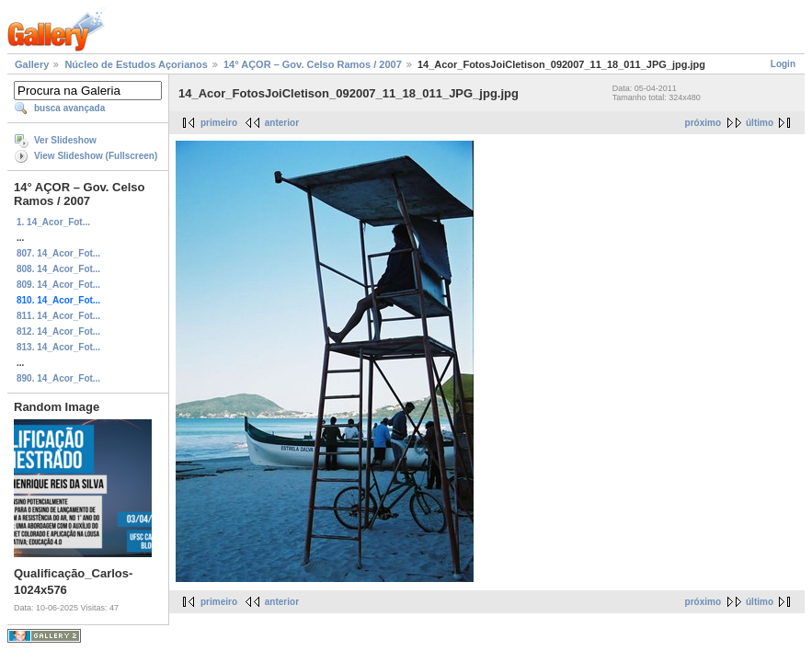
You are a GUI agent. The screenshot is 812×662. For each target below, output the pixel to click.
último (760, 123)
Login (783, 64)
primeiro (219, 123)
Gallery (32, 64)
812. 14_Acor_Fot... (58, 331)
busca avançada (69, 108)
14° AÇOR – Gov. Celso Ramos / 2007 (313, 64)
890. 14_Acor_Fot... (58, 378)
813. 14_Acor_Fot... (58, 347)
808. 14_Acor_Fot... (58, 269)
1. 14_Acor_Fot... (53, 222)
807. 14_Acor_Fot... (58, 253)
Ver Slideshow (65, 140)
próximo (703, 123)
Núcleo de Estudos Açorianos (136, 64)
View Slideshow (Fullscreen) (96, 156)
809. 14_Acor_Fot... (58, 285)
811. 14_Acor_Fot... (58, 316)
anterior (282, 123)
